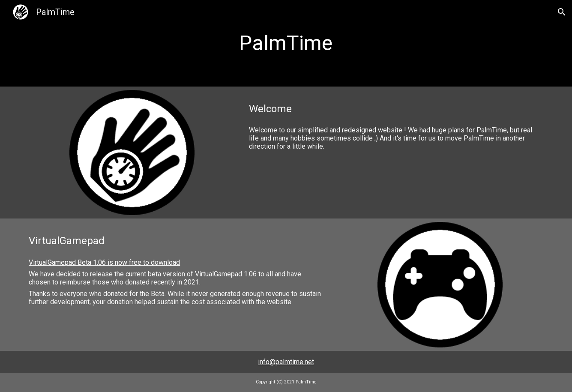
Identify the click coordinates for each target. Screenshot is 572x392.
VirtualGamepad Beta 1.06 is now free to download (104, 262)
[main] (286, 43)
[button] (562, 12)
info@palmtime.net (286, 362)
